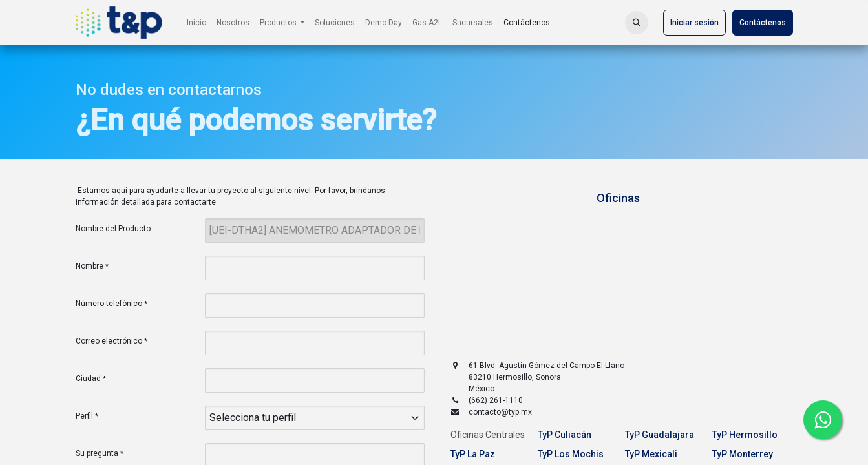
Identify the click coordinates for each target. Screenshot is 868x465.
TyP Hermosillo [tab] (745, 435)
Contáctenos (763, 23)
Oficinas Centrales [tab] (488, 435)
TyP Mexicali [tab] (651, 454)
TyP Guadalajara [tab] (660, 435)
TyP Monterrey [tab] (743, 454)
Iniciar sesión (694, 23)
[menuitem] (196, 23)
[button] (637, 23)
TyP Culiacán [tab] (565, 435)
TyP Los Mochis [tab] (571, 454)
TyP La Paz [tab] (473, 454)
